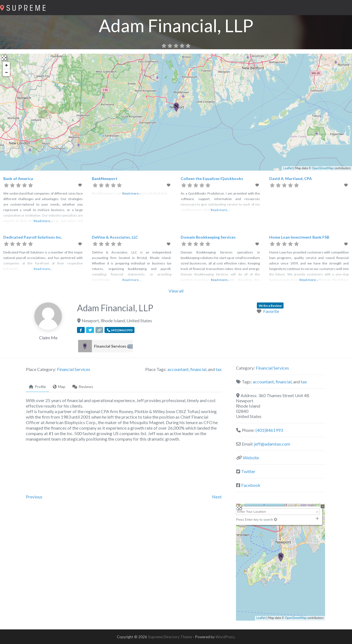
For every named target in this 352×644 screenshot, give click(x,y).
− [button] (6, 73)
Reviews (83, 387)
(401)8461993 (269, 430)
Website (251, 458)
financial (198, 369)
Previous (34, 497)
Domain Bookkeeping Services (208, 237)
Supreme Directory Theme (170, 637)
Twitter (248, 471)
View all (176, 291)
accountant (178, 369)
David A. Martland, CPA (291, 178)
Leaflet (288, 168)
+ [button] (6, 66)
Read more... (43, 221)
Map (59, 387)
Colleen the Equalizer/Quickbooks (212, 178)
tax (219, 369)
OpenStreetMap (323, 168)
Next (217, 497)
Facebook (251, 485)
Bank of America (18, 178)
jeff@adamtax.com (272, 444)
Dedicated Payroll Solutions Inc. (33, 237)
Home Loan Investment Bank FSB (299, 237)
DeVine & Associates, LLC (115, 237)
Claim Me (48, 338)
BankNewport (105, 178)
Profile (37, 387)
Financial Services (113, 346)
